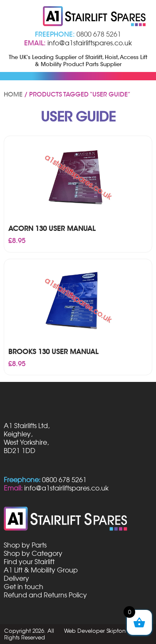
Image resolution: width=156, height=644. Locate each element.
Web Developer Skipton (95, 631)
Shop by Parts (25, 545)
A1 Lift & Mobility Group (41, 570)
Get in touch (24, 587)
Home (13, 94)
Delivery (16, 578)
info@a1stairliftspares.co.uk (90, 43)
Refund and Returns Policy (45, 595)
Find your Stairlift (29, 562)
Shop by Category (33, 553)
